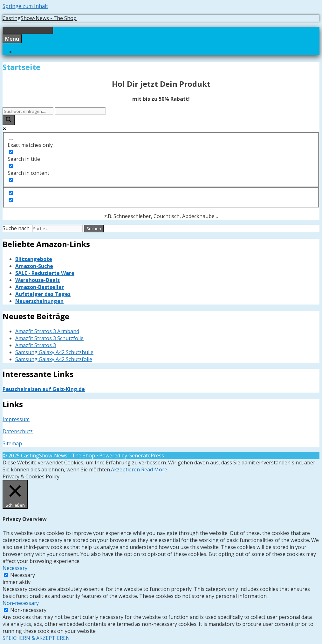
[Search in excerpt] (11, 180)
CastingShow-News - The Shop (40, 18)
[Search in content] (11, 166)
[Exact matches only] (11, 138)
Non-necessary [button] (21, 603)
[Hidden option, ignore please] (11, 193)
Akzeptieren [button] (125, 469)
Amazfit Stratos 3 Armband (47, 331)
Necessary (23, 575)
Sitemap (12, 443)
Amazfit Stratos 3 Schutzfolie (49, 338)
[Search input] (28, 111)
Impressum (16, 419)
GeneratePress (146, 456)
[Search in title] (11, 152)
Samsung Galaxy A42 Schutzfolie (54, 359)
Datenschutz (18, 431)
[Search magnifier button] (9, 120)
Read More (154, 469)
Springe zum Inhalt (25, 6)
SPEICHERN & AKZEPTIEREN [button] (36, 638)
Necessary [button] (15, 568)
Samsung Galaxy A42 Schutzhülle (54, 352)
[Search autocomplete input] (80, 111)
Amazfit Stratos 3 (36, 345)
